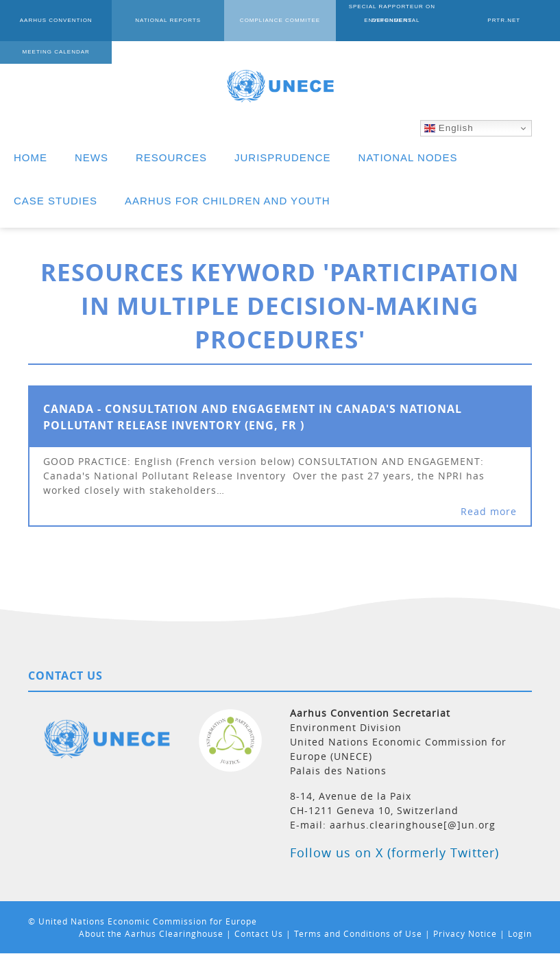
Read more (489, 511)
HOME (31, 157)
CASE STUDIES (56, 201)
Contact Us (259, 933)
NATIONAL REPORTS (168, 20)
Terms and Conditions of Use (358, 933)
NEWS (92, 157)
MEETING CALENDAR (56, 52)
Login (520, 933)
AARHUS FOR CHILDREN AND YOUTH (228, 201)
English (449, 128)
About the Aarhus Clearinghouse (151, 933)
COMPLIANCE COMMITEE (280, 20)
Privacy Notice (465, 933)
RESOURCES (171, 157)
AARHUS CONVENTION (56, 20)
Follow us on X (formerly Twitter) (394, 852)
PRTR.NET (504, 20)
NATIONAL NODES (408, 157)
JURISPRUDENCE (283, 157)
